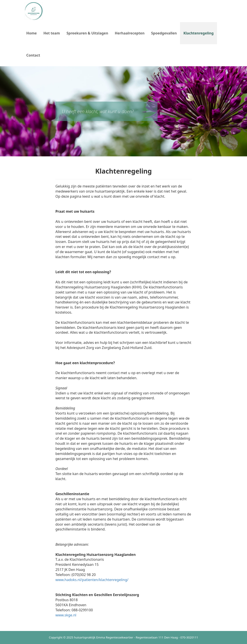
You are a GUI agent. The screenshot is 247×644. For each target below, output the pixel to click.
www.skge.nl (66, 615)
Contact (33, 55)
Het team (52, 33)
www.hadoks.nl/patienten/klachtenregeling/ (92, 580)
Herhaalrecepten (130, 33)
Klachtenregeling (200, 33)
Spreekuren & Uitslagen (87, 33)
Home (31, 33)
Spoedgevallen (164, 33)
